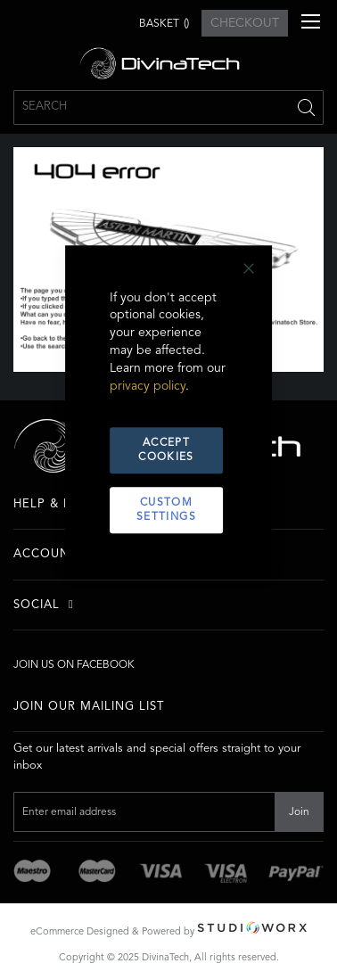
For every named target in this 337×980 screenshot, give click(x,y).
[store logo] (168, 63)
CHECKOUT (245, 23)
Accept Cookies (166, 451)
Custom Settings (166, 511)
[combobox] (168, 107)
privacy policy (148, 387)
